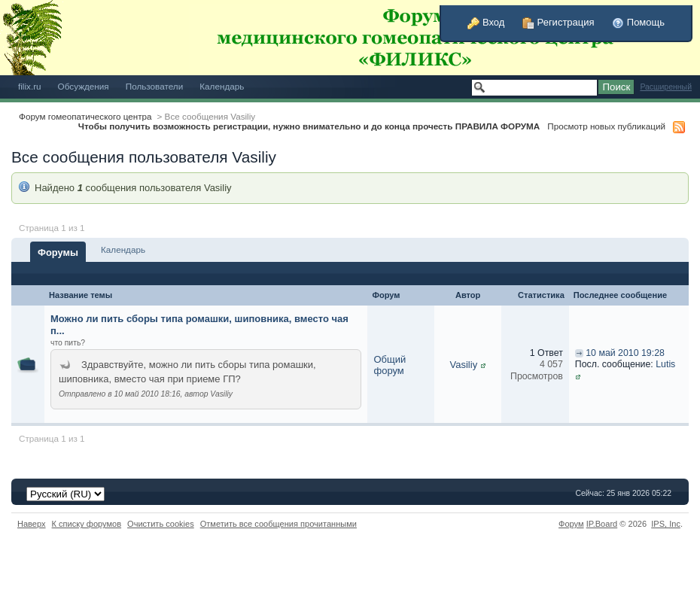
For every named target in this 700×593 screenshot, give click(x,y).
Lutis (665, 364)
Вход (486, 22)
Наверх (32, 524)
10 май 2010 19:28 (625, 353)
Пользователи (155, 86)
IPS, (666, 524)
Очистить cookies (161, 524)
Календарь (222, 86)
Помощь (638, 22)
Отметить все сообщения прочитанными (278, 524)
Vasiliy (464, 365)
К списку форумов (87, 524)
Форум (571, 524)
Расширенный (666, 87)
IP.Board (602, 524)
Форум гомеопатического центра (85, 116)
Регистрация (558, 22)
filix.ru (30, 86)
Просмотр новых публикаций (606, 126)
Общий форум (390, 365)
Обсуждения (84, 86)
